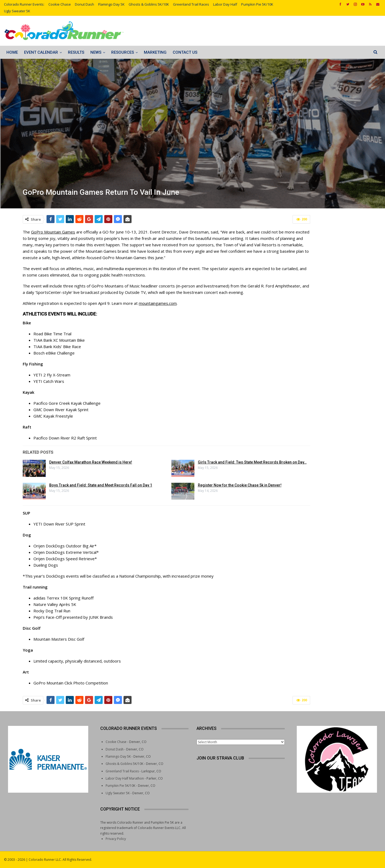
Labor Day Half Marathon (125, 778)
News (96, 52)
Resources (123, 52)
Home (12, 52)
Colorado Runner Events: (24, 4)
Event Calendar (41, 52)
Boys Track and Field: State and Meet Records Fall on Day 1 (101, 485)
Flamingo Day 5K (111, 4)
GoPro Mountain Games (53, 232)
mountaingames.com (158, 303)
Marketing (155, 52)
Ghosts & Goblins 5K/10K (149, 4)
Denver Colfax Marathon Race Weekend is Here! (91, 462)
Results (76, 52)
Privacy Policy (116, 839)
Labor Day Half (225, 4)
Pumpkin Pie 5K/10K (257, 4)
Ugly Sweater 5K (17, 11)
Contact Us (185, 52)
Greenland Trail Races (191, 4)
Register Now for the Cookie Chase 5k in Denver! (240, 485)
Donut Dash (84, 4)
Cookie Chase (60, 4)
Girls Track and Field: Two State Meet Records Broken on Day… (252, 462)
